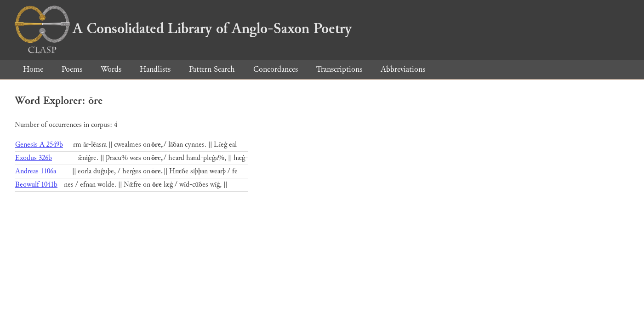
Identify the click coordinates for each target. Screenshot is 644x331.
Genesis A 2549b (39, 145)
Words (111, 69)
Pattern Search (212, 69)
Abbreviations (403, 69)
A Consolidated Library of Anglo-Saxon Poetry (183, 29)
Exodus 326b (34, 158)
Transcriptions (339, 69)
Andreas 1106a (36, 171)
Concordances (276, 69)
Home (33, 69)
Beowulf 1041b (36, 185)
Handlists (155, 69)
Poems (72, 69)
